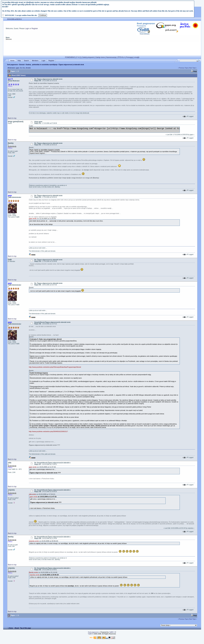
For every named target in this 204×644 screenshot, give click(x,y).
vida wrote (32, 494)
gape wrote (33, 218)
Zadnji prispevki (88, 57)
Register (35, 29)
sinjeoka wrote (34, 541)
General (22, 65)
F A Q (79, 57)
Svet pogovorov (13, 65)
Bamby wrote (33, 572)
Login (27, 29)
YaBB (90, 634)
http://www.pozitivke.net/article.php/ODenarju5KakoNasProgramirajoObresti (55, 367)
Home (12, 61)
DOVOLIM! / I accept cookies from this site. (21, 15)
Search (26, 61)
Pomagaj (129, 57)
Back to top (12, 118)
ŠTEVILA (121, 57)
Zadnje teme (100, 57)
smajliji (137, 57)
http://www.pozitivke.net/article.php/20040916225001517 (48, 431)
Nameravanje (111, 57)
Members (35, 61)
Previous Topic (184, 68)
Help (19, 61)
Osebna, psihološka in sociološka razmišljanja (41, 65)
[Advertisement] (102, 48)
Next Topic (193, 68)
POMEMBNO (70, 57)
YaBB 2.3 (112, 632)
